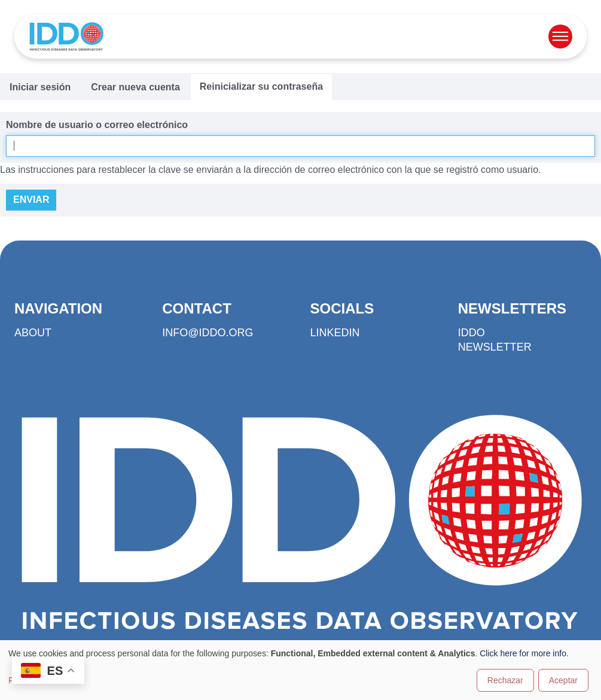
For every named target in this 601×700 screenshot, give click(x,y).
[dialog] (300, 670)
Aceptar (563, 680)
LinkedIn (335, 333)
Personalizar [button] (32, 680)
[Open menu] (560, 36)
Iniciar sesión (40, 87)
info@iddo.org (208, 333)
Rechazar (505, 680)
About (33, 333)
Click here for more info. (524, 653)
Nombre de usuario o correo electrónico (97, 125)
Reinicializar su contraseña (261, 86)
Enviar (31, 200)
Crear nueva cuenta (135, 87)
